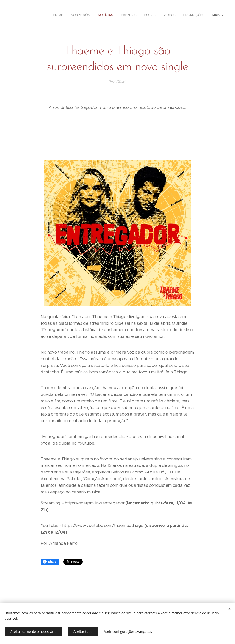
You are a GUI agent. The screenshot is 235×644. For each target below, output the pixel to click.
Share (50, 562)
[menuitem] (59, 15)
